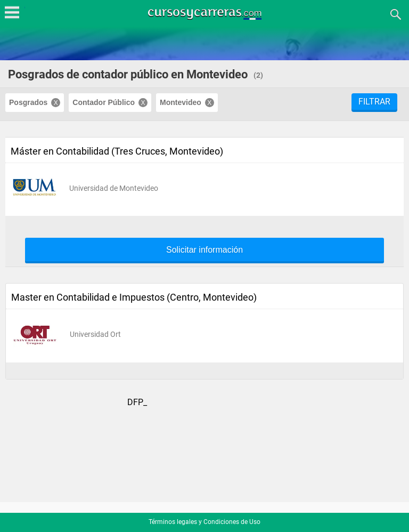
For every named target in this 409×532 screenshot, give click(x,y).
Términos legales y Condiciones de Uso (204, 522)
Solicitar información (204, 250)
